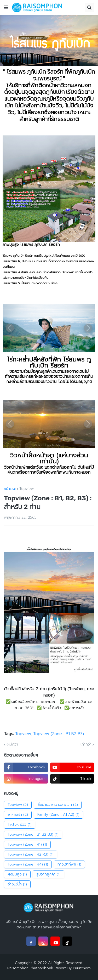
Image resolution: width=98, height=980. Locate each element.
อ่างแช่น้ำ (17, 884)
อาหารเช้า (18, 815)
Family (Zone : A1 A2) (58, 815)
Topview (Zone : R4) (28, 864)
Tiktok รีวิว (20, 825)
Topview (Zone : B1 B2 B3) (59, 734)
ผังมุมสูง (17, 874)
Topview (27, 489)
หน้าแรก (10, 489)
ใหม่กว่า (12, 744)
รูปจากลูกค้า (48, 874)
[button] (6, 8)
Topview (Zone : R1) (27, 845)
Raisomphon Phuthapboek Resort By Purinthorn (49, 968)
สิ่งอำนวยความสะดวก (58, 805)
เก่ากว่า (86, 744)
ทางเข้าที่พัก (69, 864)
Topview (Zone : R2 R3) (31, 855)
